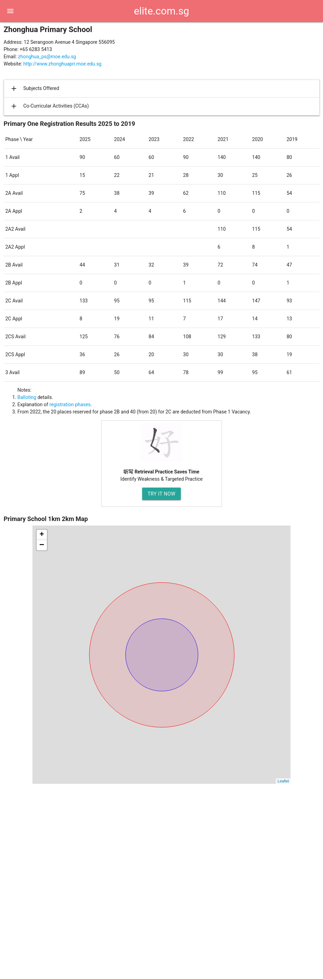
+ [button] (42, 535)
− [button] (42, 545)
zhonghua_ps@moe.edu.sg (47, 57)
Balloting (27, 397)
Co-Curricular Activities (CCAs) (49, 106)
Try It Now (162, 494)
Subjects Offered (34, 89)
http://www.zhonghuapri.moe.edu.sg (63, 64)
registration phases (70, 404)
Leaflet (283, 781)
